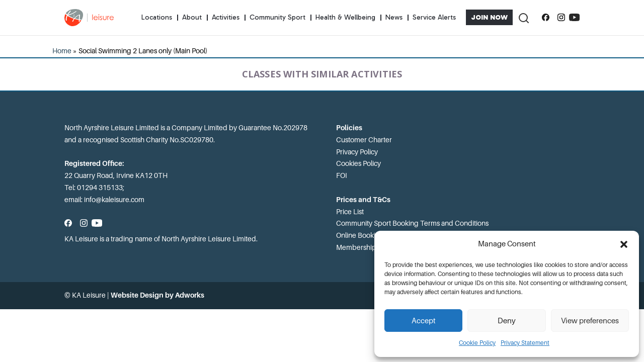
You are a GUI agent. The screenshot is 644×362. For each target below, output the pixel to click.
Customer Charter (364, 140)
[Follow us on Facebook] (546, 18)
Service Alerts (434, 17)
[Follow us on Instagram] (561, 18)
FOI (342, 175)
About (192, 17)
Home (62, 51)
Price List (350, 212)
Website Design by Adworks (157, 295)
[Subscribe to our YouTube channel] (574, 18)
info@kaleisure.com (114, 200)
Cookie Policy (477, 343)
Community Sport (277, 17)
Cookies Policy (358, 163)
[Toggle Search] (523, 17)
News (394, 17)
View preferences (590, 321)
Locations (157, 17)
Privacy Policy (357, 152)
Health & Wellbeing (345, 17)
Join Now (489, 17)
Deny (507, 321)
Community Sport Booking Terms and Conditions (412, 223)
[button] (624, 244)
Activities (226, 17)
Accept (424, 321)
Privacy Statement (525, 343)
